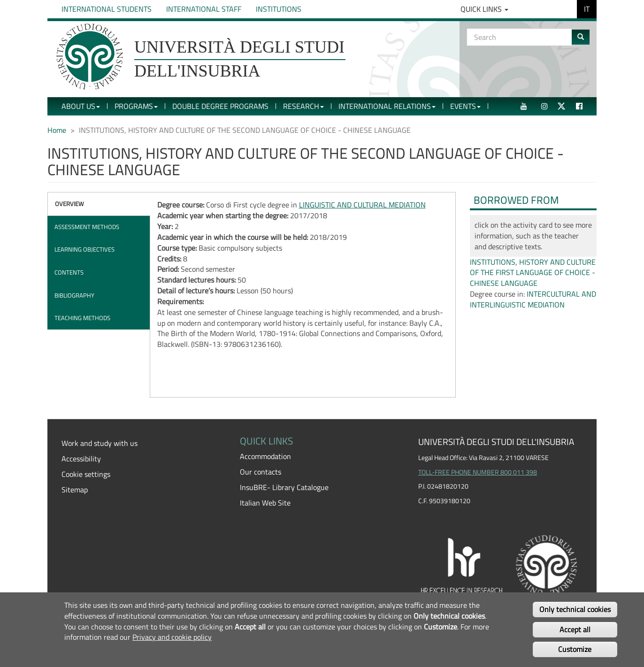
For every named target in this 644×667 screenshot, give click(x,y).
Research (303, 106)
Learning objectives (84, 249)
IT (587, 9)
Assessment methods (87, 227)
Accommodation (265, 456)
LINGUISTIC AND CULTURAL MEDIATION (362, 205)
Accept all (575, 629)
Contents (69, 272)
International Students (107, 9)
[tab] (99, 204)
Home (57, 130)
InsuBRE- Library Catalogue (284, 487)
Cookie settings (86, 474)
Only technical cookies (575, 609)
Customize (575, 649)
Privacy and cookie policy (172, 637)
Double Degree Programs (220, 106)
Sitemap (75, 490)
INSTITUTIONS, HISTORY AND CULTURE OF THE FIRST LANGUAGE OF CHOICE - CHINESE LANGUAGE (533, 273)
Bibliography (74, 295)
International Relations (387, 106)
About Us (81, 106)
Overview (69, 204)
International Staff (204, 9)
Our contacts (261, 472)
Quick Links (484, 9)
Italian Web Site (265, 503)
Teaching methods (82, 318)
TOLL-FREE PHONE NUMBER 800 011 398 (478, 472)
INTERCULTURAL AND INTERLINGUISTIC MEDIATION (533, 299)
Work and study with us (100, 443)
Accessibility (81, 459)
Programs (136, 106)
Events (465, 106)
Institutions (279, 9)
